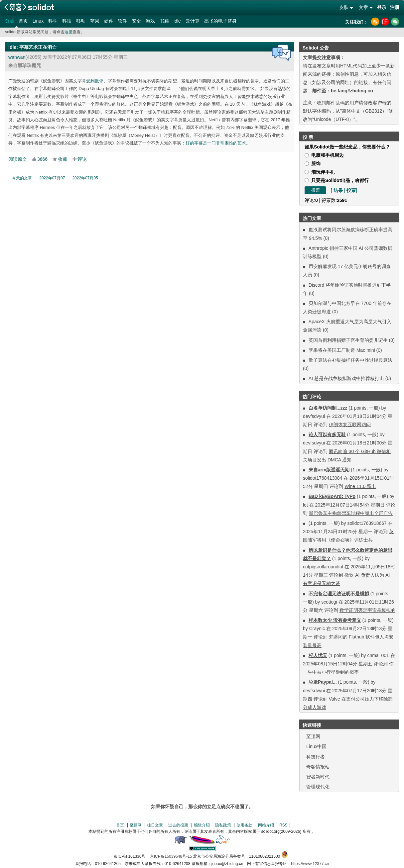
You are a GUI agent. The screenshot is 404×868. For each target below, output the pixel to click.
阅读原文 (18, 159)
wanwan (17, 57)
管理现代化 (318, 787)
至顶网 (313, 736)
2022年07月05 (85, 178)
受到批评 (95, 81)
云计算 (193, 21)
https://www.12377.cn (310, 864)
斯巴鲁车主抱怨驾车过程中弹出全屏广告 (351, 513)
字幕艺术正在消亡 (38, 47)
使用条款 (244, 825)
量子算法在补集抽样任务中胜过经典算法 (350, 360)
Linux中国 (316, 746)
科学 (53, 21)
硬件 (109, 21)
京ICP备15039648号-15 (171, 856)
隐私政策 (223, 825)
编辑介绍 (202, 825)
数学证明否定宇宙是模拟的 (367, 610)
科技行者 (316, 757)
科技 (67, 21)
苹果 (95, 21)
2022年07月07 (52, 178)
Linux (38, 21)
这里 (68, 32)
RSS (283, 825)
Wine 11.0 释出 (360, 486)
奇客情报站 (318, 767)
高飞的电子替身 (220, 21)
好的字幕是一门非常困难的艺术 (216, 143)
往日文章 (155, 825)
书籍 (164, 21)
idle (177, 21)
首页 (23, 21)
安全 (136, 21)
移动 (81, 21)
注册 (395, 7)
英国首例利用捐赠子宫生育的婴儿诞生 (348, 340)
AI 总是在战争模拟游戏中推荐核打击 (346, 378)
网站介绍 (266, 825)
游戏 (150, 21)
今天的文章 (22, 178)
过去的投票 (178, 825)
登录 (382, 7)
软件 (122, 21)
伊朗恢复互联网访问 (350, 425)
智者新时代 (318, 777)
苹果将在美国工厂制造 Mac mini (342, 350)
